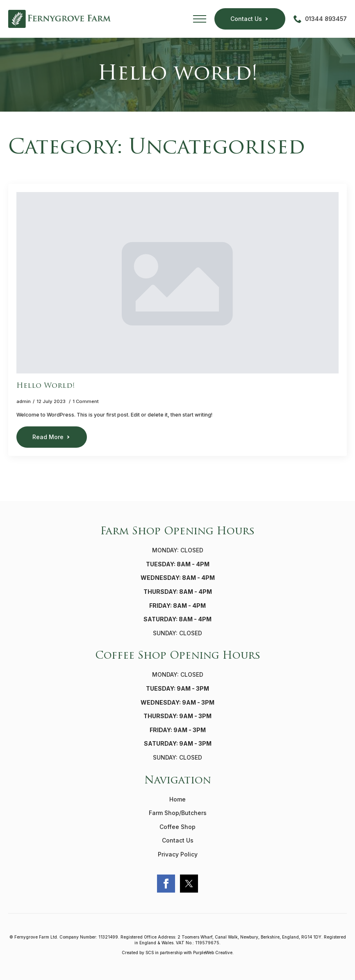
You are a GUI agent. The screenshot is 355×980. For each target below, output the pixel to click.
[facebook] (166, 884)
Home (177, 799)
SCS (150, 953)
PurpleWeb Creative (213, 953)
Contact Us (178, 840)
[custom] (189, 884)
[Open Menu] (200, 19)
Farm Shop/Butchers (178, 813)
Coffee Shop (177, 827)
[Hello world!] (177, 283)
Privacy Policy (178, 854)
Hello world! (46, 386)
